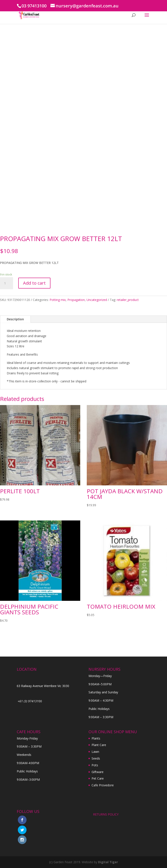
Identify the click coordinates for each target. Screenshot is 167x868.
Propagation (76, 300)
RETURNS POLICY (106, 814)
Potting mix (58, 300)
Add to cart (34, 283)
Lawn (95, 752)
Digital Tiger (108, 862)
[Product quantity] (7, 283)
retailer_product (128, 300)
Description (15, 319)
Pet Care (98, 778)
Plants (96, 738)
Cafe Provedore (103, 785)
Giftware (98, 772)
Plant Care (99, 745)
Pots (95, 765)
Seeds (96, 758)
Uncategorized (97, 300)
